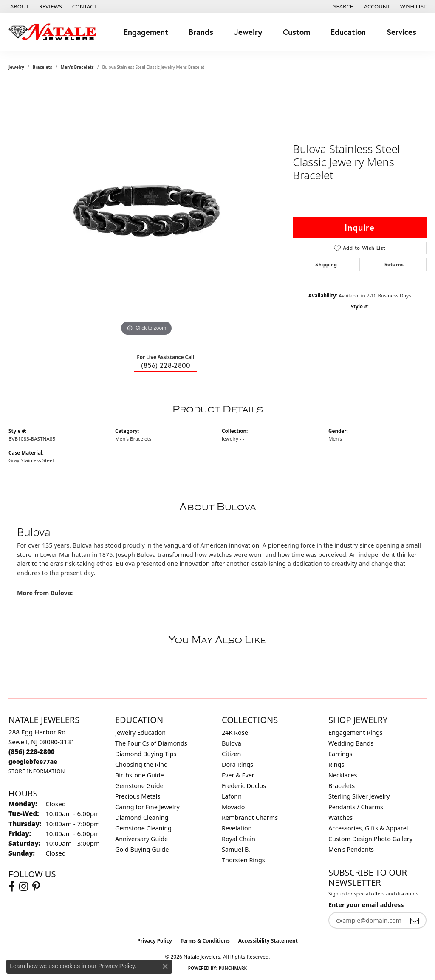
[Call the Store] (32, 751)
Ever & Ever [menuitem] (238, 775)
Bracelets (42, 67)
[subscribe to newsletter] (415, 920)
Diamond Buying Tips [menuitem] (146, 754)
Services (401, 32)
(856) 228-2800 (165, 365)
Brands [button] (201, 32)
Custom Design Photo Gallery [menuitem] (370, 839)
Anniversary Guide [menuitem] (141, 839)
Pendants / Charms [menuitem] (356, 807)
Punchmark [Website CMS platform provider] (233, 968)
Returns (394, 264)
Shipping (326, 264)
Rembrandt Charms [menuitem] (250, 818)
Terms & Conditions (205, 941)
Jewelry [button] (248, 32)
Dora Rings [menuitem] (237, 764)
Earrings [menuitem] (340, 754)
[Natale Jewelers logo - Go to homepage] (55, 32)
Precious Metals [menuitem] (138, 796)
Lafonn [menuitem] (232, 796)
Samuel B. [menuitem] (236, 849)
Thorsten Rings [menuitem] (243, 860)
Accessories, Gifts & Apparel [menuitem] (368, 828)
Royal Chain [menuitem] (239, 839)
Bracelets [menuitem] (342, 786)
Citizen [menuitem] (232, 754)
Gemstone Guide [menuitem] (139, 786)
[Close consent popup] (165, 966)
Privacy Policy (155, 941)
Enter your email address (366, 905)
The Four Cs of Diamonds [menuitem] (151, 743)
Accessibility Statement (268, 941)
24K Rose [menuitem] (235, 733)
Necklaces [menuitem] (343, 775)
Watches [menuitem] (340, 818)
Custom (297, 32)
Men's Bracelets (77, 67)
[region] (147, 211)
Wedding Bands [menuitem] (351, 743)
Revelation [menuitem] (237, 828)
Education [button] (348, 32)
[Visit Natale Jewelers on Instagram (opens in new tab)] (24, 887)
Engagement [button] (146, 32)
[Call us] (33, 761)
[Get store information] (37, 771)
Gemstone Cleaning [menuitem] (143, 828)
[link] (19, 6)
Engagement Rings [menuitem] (356, 733)
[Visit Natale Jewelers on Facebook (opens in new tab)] (12, 887)
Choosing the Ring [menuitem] (141, 764)
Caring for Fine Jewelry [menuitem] (147, 807)
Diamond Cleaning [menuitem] (142, 818)
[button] (343, 6)
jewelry (16, 67)
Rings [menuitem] (336, 764)
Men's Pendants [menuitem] (351, 849)
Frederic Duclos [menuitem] (244, 786)
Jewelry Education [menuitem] (140, 733)
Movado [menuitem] (233, 807)
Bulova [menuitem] (232, 743)
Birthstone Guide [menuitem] (140, 775)
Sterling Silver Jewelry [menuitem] (359, 796)
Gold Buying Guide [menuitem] (142, 849)
